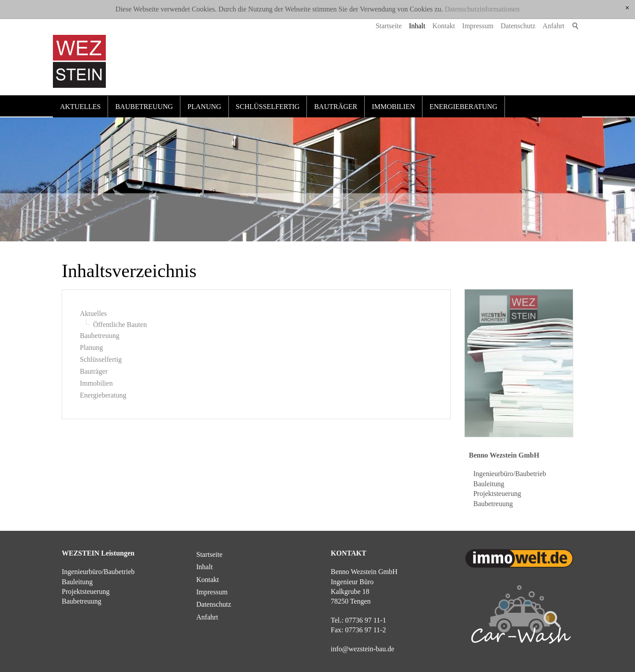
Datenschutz (518, 26)
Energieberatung (463, 107)
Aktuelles (80, 107)
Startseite (389, 26)
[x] (627, 8)
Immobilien (393, 107)
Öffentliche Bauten (120, 325)
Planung (204, 107)
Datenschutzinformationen (482, 9)
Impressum (478, 26)
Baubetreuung (144, 107)
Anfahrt (553, 26)
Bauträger (336, 107)
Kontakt (444, 26)
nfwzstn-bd (362, 649)
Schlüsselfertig (268, 107)
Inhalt (417, 26)
